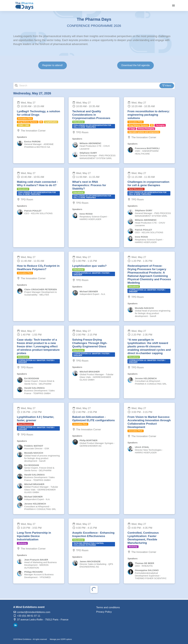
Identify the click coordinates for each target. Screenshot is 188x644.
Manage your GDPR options (61, 639)
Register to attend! (53, 65)
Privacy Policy (104, 612)
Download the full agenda (136, 65)
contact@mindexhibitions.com (32, 612)
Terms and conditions (108, 607)
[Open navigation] (173, 5)
